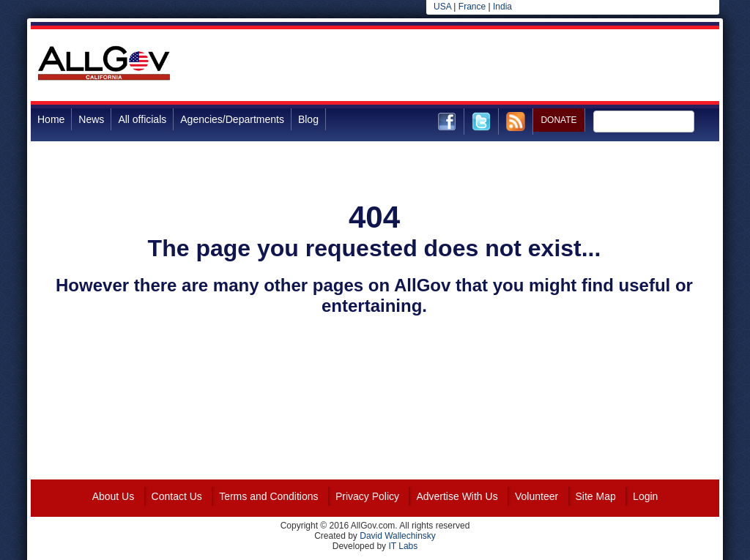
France (472, 7)
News (91, 119)
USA (442, 7)
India (502, 7)
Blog (308, 119)
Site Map (596, 496)
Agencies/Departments (232, 119)
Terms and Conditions (268, 496)
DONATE (558, 120)
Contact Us (177, 496)
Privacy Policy (367, 496)
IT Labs (403, 546)
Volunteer (536, 496)
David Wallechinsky (398, 536)
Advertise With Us (457, 496)
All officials (142, 119)
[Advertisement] (453, 65)
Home (51, 119)
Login (645, 496)
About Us (114, 496)
